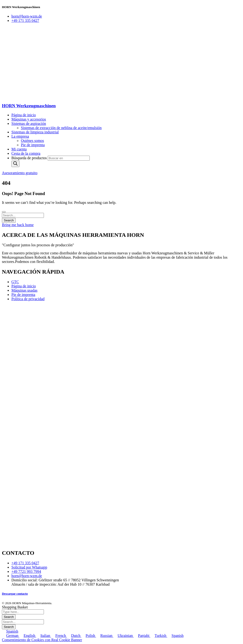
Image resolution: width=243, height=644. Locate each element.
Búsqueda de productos (30, 158)
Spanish (10, 631)
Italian (44, 636)
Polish (89, 636)
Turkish (159, 636)
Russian (105, 636)
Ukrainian (124, 636)
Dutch (74, 636)
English (28, 636)
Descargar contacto (15, 594)
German (11, 636)
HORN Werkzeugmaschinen (29, 106)
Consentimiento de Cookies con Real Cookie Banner (42, 640)
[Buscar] (15, 164)
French (59, 636)
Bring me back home (18, 225)
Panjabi (142, 636)
